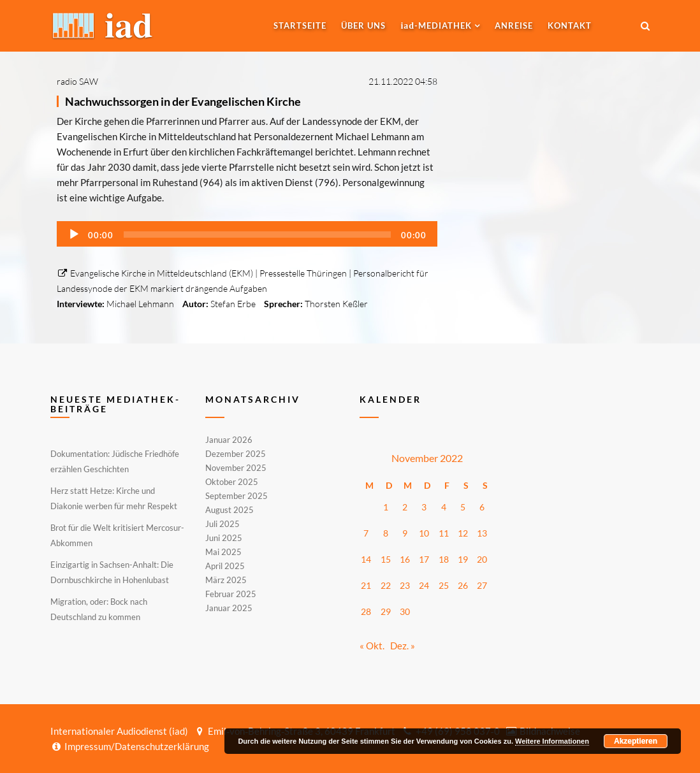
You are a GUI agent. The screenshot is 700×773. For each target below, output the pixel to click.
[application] (247, 234)
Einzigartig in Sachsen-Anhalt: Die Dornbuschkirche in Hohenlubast (112, 572)
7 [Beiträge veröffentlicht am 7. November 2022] (366, 533)
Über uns (363, 25)
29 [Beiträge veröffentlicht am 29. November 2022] (386, 611)
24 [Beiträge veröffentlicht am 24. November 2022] (424, 585)
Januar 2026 (229, 440)
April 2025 (225, 566)
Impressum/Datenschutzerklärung (130, 746)
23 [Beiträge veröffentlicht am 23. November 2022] (405, 585)
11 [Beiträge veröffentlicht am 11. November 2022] (444, 533)
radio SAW (77, 81)
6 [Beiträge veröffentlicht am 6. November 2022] (482, 507)
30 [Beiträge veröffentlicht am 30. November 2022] (405, 611)
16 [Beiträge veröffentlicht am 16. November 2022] (405, 559)
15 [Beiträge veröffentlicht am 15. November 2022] (386, 559)
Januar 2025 (229, 607)
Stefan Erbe (233, 304)
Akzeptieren (636, 741)
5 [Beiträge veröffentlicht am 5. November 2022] (463, 507)
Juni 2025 (224, 538)
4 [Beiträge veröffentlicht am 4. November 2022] (444, 507)
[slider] (257, 235)
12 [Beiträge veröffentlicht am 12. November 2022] (463, 533)
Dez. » (403, 646)
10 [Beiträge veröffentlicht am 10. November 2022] (424, 533)
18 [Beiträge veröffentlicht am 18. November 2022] (444, 559)
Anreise (514, 25)
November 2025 (236, 468)
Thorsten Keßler (336, 304)
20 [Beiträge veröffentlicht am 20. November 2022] (482, 559)
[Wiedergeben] (74, 235)
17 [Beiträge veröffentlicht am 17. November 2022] (424, 559)
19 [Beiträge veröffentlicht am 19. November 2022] (463, 559)
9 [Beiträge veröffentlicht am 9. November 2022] (405, 533)
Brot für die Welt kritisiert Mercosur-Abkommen (117, 535)
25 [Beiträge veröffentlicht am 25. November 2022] (444, 585)
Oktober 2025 (232, 482)
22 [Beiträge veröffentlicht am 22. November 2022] (386, 585)
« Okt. (372, 646)
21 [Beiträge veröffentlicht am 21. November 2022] (366, 585)
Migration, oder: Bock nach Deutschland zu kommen (99, 609)
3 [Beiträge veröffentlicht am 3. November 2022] (424, 507)
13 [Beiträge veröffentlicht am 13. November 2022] (482, 533)
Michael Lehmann (140, 304)
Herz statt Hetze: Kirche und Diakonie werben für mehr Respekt (114, 498)
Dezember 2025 (236, 454)
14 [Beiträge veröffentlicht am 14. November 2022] (366, 559)
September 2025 (237, 496)
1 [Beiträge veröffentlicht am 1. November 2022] (386, 507)
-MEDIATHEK (436, 25)
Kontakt (570, 25)
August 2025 (230, 510)
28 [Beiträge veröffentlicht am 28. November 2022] (366, 611)
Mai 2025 (223, 552)
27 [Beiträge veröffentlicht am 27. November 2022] (482, 585)
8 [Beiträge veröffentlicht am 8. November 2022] (386, 533)
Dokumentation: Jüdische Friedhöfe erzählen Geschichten (115, 461)
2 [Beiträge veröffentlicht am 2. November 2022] (405, 507)
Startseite (300, 25)
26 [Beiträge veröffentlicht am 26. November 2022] (463, 585)
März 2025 (226, 580)
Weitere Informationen (552, 741)
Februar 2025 (231, 594)
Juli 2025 (222, 524)
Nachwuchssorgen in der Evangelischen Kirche (183, 101)
